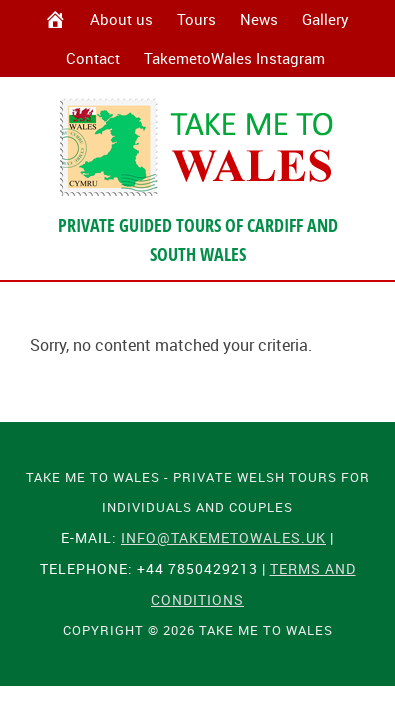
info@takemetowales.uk (223, 537)
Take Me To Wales (198, 147)
